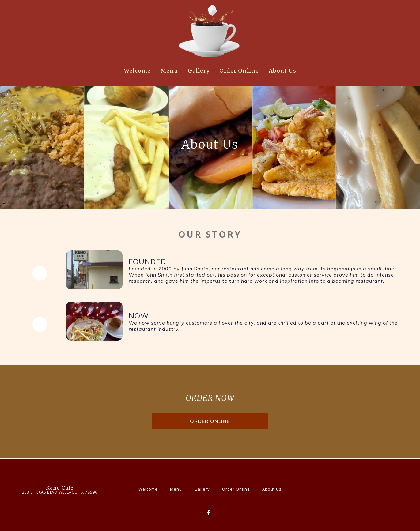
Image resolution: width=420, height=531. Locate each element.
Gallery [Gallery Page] (199, 71)
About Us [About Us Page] (282, 71)
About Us (274, 488)
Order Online (238, 488)
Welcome (150, 488)
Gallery (204, 488)
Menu (178, 488)
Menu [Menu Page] (169, 71)
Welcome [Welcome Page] (137, 71)
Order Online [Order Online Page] (239, 71)
